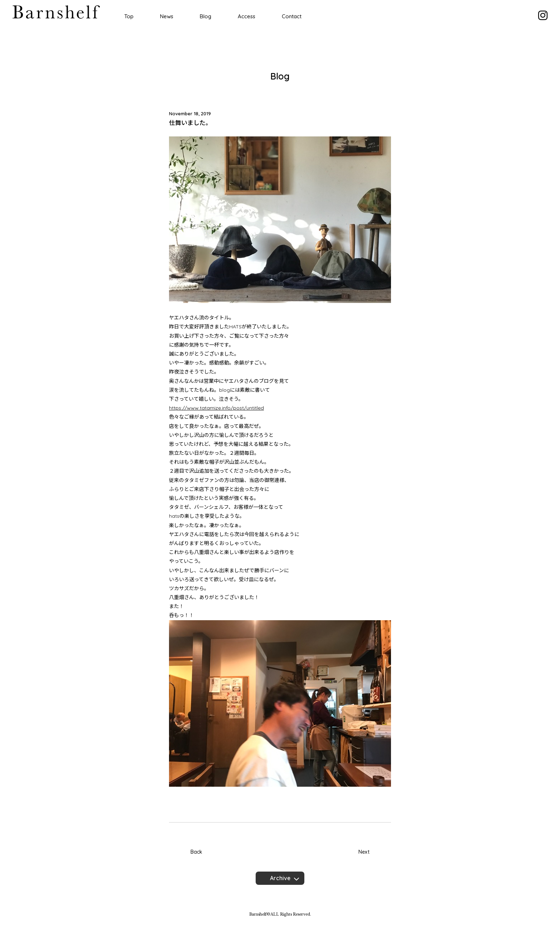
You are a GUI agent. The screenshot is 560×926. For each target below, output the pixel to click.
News (167, 16)
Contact (292, 16)
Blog (206, 16)
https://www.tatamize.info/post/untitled (216, 408)
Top (129, 16)
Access (247, 16)
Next (364, 852)
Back (196, 852)
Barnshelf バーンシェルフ (56, 12)
